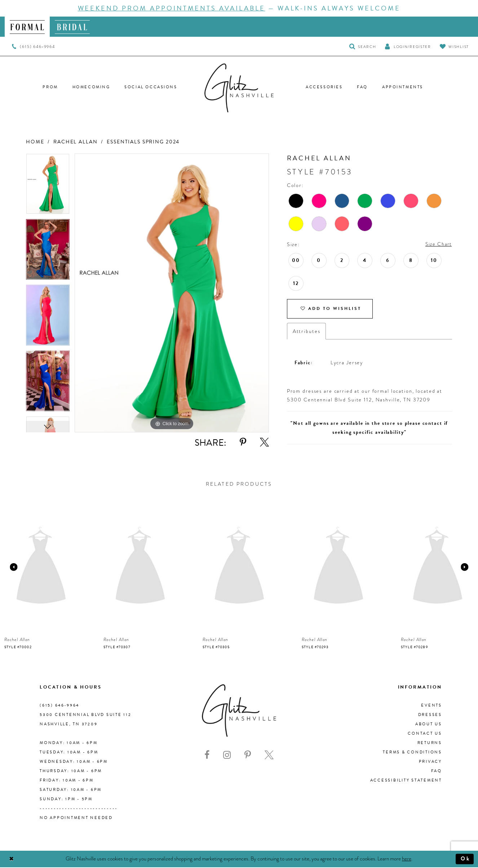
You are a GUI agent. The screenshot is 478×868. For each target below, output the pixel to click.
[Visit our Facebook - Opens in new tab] (207, 756)
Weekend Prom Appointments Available (172, 8)
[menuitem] (27, 27)
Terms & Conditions (412, 753)
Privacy (430, 763)
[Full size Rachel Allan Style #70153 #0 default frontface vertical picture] (172, 293)
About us (429, 725)
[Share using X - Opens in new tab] (264, 442)
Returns (430, 744)
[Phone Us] (33, 46)
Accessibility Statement (406, 781)
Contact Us (425, 735)
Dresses (430, 716)
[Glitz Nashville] (239, 88)
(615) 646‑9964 (59, 706)
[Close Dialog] (12, 860)
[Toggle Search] (363, 46)
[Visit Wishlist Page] (454, 46)
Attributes (307, 332)
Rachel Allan (75, 142)
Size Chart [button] (438, 244)
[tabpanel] (48, 186)
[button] (408, 46)
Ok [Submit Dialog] (465, 860)
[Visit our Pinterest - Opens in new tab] (248, 756)
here (407, 859)
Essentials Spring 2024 (143, 142)
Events (431, 706)
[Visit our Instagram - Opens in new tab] (227, 756)
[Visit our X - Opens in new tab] (269, 756)
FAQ (437, 772)
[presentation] (41, 568)
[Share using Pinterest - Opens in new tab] (243, 442)
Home (35, 142)
